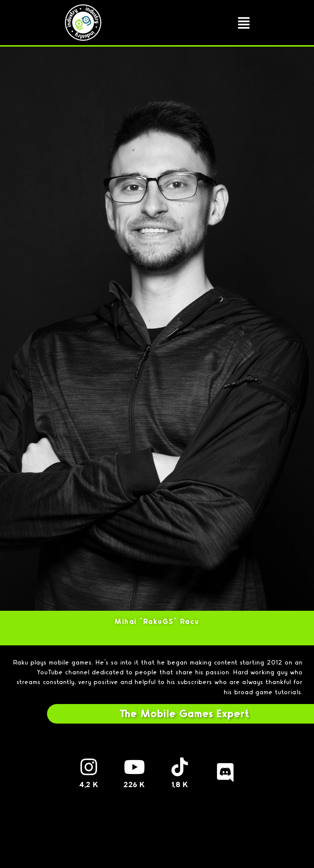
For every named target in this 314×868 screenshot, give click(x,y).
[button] (244, 23)
